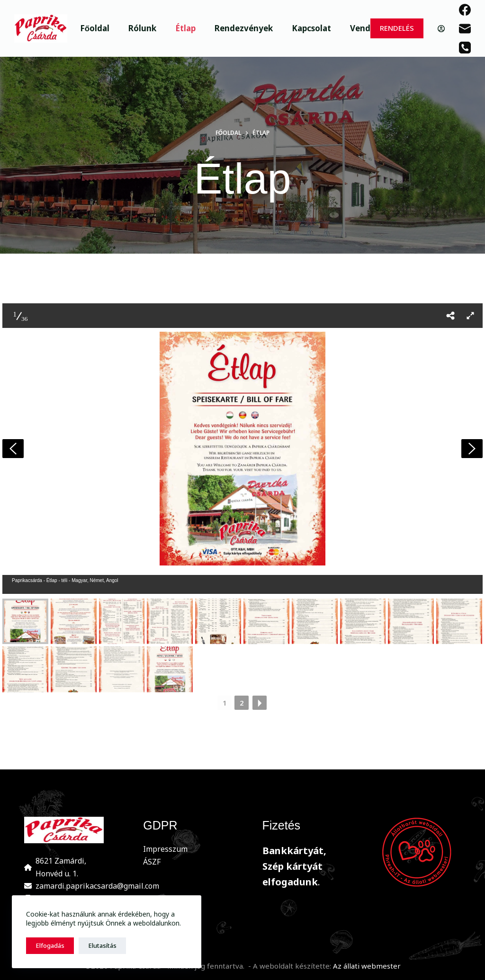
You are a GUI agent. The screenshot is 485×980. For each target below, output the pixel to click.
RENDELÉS (397, 28)
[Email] (465, 29)
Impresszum (165, 849)
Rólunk (142, 28)
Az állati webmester (367, 966)
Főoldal (95, 28)
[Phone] (465, 48)
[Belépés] (441, 29)
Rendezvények (244, 28)
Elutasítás (102, 945)
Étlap (185, 28)
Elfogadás (50, 945)
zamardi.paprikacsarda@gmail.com (97, 886)
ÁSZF (152, 862)
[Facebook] (465, 10)
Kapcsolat (311, 28)
